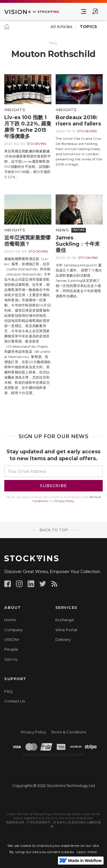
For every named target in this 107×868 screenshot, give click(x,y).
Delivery (63, 639)
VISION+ (12, 639)
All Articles (61, 27)
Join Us (11, 659)
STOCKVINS (37, 144)
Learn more (87, 852)
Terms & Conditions (68, 732)
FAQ (8, 691)
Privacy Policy (64, 501)
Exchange (65, 620)
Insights (15, 110)
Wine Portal (66, 630)
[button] (84, 11)
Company (13, 630)
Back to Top (54, 530)
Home (10, 620)
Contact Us (15, 701)
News (62, 230)
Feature (79, 230)
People (11, 649)
